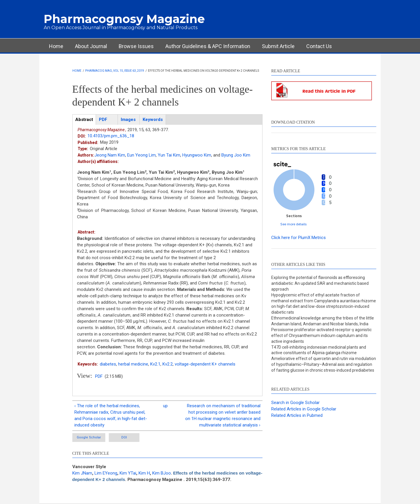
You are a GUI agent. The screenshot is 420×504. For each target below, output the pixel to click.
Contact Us (319, 46)
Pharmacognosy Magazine (124, 19)
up (165, 406)
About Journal (91, 46)
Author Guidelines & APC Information (208, 46)
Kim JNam (82, 473)
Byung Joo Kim (236, 155)
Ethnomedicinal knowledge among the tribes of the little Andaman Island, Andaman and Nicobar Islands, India (323, 321)
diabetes (108, 364)
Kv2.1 (155, 364)
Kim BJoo (162, 473)
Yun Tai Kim (169, 155)
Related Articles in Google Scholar (304, 409)
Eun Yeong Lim (141, 155)
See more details (294, 224)
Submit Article (278, 46)
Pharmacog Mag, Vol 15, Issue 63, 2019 (115, 71)
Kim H (144, 473)
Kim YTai (128, 473)
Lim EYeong (106, 473)
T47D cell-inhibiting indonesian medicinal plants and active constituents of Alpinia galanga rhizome (319, 350)
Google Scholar (89, 437)
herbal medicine (133, 364)
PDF (99, 376)
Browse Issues (136, 46)
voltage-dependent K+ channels (205, 364)
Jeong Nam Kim (110, 155)
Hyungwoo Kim (197, 155)
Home (56, 46)
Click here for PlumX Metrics (299, 238)
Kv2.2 (168, 364)
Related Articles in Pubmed (297, 415)
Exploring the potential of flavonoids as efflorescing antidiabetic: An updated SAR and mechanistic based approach (320, 283)
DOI (124, 437)
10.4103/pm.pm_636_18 (111, 136)
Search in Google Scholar (295, 403)
